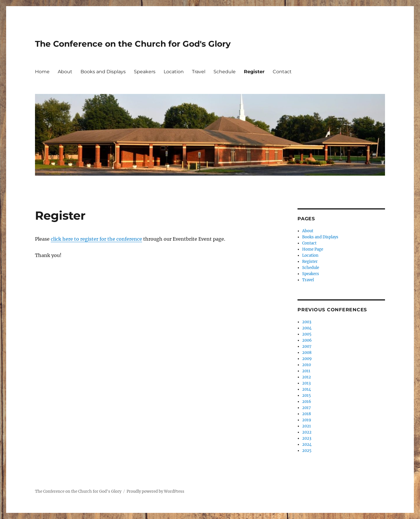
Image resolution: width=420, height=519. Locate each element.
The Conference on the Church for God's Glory (133, 44)
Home (42, 72)
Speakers (145, 72)
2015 (307, 395)
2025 (307, 451)
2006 (307, 340)
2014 (307, 389)
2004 (307, 328)
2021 (307, 426)
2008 (307, 353)
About (65, 72)
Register (254, 72)
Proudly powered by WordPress (155, 491)
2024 (307, 444)
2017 (307, 408)
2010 (307, 365)
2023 (307, 438)
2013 (306, 383)
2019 (307, 420)
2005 (307, 334)
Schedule (225, 72)
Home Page (313, 249)
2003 (307, 322)
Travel (199, 72)
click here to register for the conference (96, 239)
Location (174, 72)
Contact (282, 72)
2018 (307, 414)
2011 (306, 371)
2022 (307, 432)
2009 (307, 359)
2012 (307, 377)
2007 (307, 346)
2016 (307, 402)
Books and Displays (103, 72)
